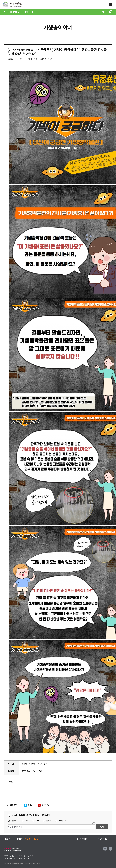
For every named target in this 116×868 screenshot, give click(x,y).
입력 (102, 827)
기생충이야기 (28, 12)
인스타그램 (111, 849)
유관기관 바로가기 (83, 839)
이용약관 (18, 839)
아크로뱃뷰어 (47, 805)
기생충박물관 (12, 6)
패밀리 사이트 (103, 839)
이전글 (11, 764)
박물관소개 (8, 839)
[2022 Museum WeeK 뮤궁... (32, 771)
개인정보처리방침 (31, 839)
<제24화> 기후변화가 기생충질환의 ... (35, 764)
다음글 (11, 771)
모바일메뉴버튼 (111, 5)
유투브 (105, 849)
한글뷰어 (31, 805)
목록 (11, 782)
